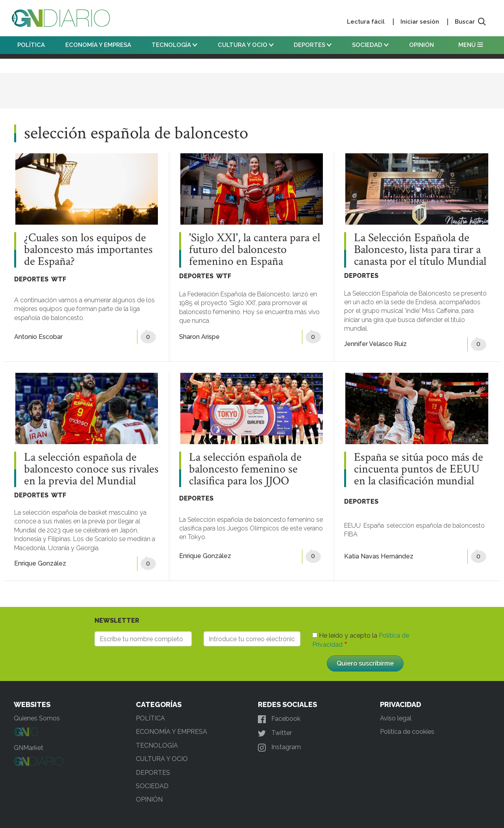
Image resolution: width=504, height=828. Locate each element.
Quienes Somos (37, 718)
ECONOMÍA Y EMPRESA (98, 45)
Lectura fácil (366, 22)
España (374, 526)
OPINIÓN (422, 45)
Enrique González (40, 563)
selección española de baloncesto (436, 526)
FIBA (351, 534)
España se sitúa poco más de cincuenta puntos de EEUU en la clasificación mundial (419, 469)
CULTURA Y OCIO (246, 45)
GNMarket (29, 748)
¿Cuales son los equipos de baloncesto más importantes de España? (88, 250)
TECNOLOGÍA (174, 45)
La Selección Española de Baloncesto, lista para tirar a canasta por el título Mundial (420, 250)
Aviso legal (396, 718)
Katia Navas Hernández (379, 556)
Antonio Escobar (38, 337)
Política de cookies (407, 732)
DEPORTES (313, 45)
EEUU (352, 526)
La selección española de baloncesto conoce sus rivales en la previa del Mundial (91, 469)
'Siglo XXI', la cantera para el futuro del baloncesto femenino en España (255, 250)
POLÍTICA (31, 45)
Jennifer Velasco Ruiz (375, 344)
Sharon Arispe (199, 337)
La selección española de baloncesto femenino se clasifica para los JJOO (245, 469)
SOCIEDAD (370, 45)
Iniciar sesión (420, 22)
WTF (59, 279)
